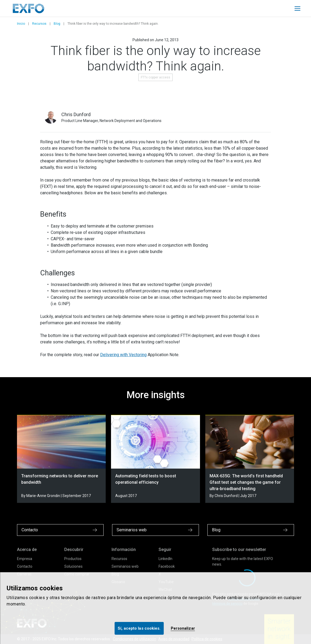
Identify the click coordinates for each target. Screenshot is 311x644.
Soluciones (73, 566)
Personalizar (183, 628)
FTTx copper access (155, 77)
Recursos (39, 24)
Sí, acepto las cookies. (139, 628)
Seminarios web (125, 566)
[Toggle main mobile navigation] (297, 9)
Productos (73, 559)
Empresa (25, 559)
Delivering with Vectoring (123, 355)
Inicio (21, 24)
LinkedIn (165, 559)
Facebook (167, 566)
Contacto (25, 566)
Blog (57, 24)
